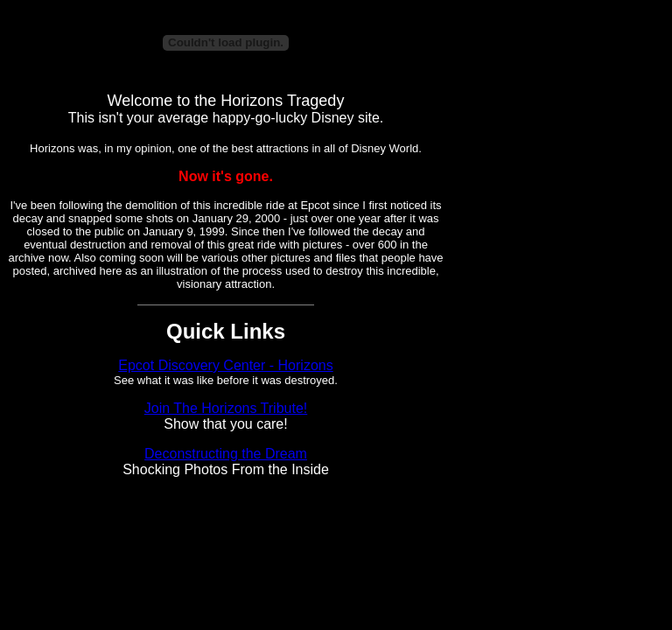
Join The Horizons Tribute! (226, 408)
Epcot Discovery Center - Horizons (225, 365)
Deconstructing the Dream (226, 454)
